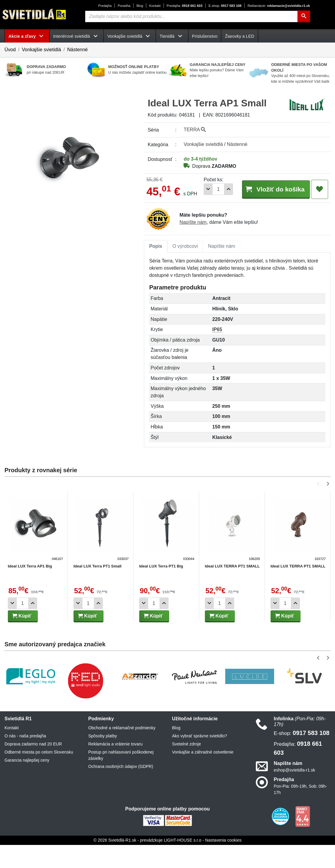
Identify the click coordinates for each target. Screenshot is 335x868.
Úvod (10, 50)
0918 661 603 (185, 6)
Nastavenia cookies (223, 863)
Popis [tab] (156, 269)
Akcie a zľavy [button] (27, 36)
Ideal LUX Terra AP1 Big (30, 589)
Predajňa (105, 6)
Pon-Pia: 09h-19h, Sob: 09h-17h (300, 812)
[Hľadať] (304, 16)
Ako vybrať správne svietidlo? (200, 759)
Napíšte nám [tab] (221, 269)
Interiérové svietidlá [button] (76, 36)
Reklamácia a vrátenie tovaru (115, 767)
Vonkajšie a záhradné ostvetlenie (203, 775)
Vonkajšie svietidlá (42, 50)
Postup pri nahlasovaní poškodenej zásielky (121, 778)
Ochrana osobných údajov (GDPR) (121, 789)
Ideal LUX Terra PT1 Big (160, 589)
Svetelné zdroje (187, 767)
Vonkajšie (203, 144)
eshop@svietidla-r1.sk (295, 793)
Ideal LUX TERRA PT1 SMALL (231, 589)
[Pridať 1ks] (223, 213)
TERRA (195, 130)
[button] (319, 507)
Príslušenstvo (205, 36)
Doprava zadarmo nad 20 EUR (33, 767)
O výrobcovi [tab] (185, 269)
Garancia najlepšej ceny (27, 783)
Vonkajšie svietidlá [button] (130, 36)
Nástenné (78, 50)
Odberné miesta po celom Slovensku (39, 775)
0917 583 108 (225, 6)
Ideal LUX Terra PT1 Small (97, 589)
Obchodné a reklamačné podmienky (122, 751)
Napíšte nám (193, 245)
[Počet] (213, 213)
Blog (140, 6)
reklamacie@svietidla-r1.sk (279, 6)
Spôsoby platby (103, 759)
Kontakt (155, 6)
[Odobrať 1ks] (202, 213)
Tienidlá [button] (172, 36)
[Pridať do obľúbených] (320, 213)
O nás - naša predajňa (25, 759)
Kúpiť (22, 639)
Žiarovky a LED (239, 36)
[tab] (156, 269)
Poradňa (124, 6)
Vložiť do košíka (273, 213)
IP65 (217, 353)
